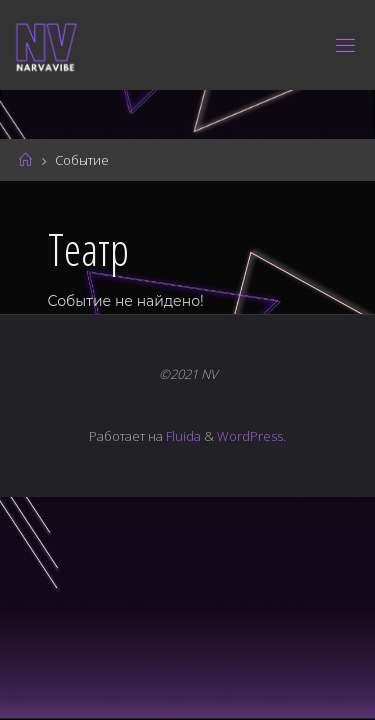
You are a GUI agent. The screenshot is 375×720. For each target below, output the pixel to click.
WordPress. (251, 436)
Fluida (182, 436)
